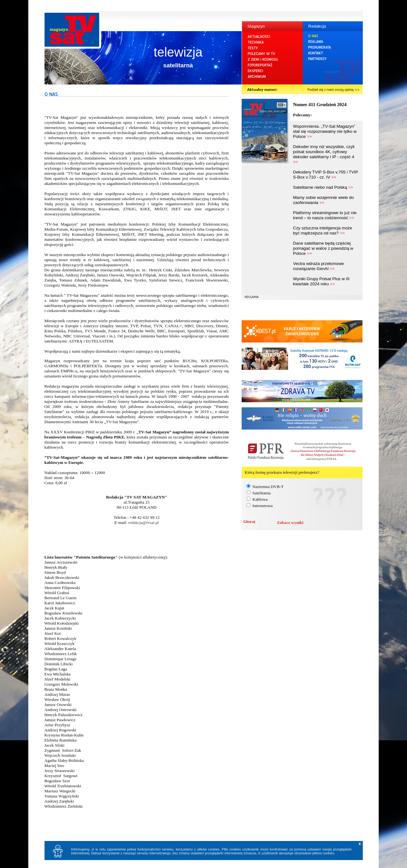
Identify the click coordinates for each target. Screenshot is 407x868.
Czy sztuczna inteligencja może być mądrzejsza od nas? (323, 231)
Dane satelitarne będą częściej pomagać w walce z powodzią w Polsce (323, 248)
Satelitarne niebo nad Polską (323, 187)
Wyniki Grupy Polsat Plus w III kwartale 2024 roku (321, 281)
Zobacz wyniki (290, 522)
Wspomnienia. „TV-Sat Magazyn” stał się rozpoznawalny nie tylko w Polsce (325, 131)
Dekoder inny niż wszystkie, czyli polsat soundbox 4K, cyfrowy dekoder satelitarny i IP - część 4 (324, 154)
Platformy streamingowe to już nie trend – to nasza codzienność (325, 215)
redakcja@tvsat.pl (143, 522)
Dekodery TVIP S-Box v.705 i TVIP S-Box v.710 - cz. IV (326, 175)
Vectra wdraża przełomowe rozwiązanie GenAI (319, 266)
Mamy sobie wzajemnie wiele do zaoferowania (324, 200)
